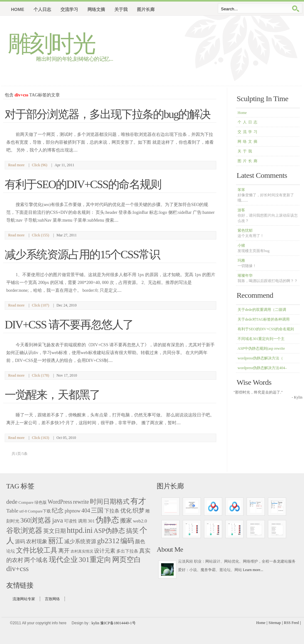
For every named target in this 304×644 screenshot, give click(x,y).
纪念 (58, 510)
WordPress (60, 502)
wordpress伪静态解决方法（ (260, 358)
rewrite (81, 502)
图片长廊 (248, 161)
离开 (64, 551)
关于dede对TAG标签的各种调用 (264, 319)
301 (91, 521)
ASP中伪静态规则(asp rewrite (261, 348)
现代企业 (63, 559)
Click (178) (41, 375)
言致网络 (52, 599)
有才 (138, 501)
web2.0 (140, 521)
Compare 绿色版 (33, 502)
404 (86, 511)
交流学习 (248, 132)
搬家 (126, 520)
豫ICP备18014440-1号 (118, 623)
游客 (268, 215)
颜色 (140, 541)
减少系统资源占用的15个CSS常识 (82, 255)
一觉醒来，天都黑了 (52, 395)
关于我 (246, 151)
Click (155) (41, 235)
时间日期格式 (110, 502)
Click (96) (40, 165)
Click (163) (41, 438)
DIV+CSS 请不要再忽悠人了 (69, 325)
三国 (97, 510)
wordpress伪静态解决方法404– (262, 368)
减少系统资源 (80, 541)
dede (12, 502)
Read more (16, 165)
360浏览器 (36, 520)
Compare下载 (39, 511)
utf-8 (23, 511)
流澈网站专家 (24, 599)
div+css (18, 569)
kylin (95, 623)
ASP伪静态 (110, 531)
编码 (127, 541)
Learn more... (253, 570)
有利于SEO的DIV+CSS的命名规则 (266, 329)
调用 (82, 521)
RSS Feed (291, 623)
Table (12, 511)
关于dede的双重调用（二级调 (262, 310)
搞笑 (132, 531)
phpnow (72, 511)
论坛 (11, 551)
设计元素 (105, 551)
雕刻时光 (51, 44)
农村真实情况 (82, 551)
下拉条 (112, 511)
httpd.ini (80, 530)
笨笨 (266, 195)
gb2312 (108, 541)
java (57, 520)
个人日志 (248, 122)
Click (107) (41, 305)
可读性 (71, 521)
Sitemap (275, 623)
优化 (126, 511)
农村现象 (37, 541)
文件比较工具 (37, 550)
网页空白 (127, 560)
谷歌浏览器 (24, 531)
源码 (20, 541)
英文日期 (55, 531)
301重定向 (95, 560)
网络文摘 (248, 142)
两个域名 (36, 560)
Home (18, 9)
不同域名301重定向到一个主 (261, 339)
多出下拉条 (127, 551)
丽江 (56, 541)
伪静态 (107, 520)
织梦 (139, 510)
